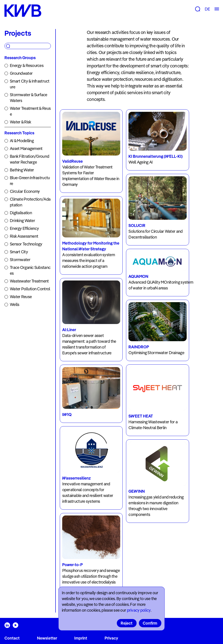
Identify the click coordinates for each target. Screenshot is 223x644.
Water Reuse (21, 297)
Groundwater (21, 73)
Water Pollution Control (30, 289)
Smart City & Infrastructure (30, 84)
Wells (14, 304)
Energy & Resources (27, 65)
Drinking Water (22, 221)
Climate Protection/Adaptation (30, 202)
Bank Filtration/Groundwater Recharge (29, 159)
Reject (127, 623)
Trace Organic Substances (30, 270)
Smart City (19, 252)
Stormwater (20, 260)
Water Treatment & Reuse (30, 111)
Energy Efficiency (24, 228)
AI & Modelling (22, 141)
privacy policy (139, 610)
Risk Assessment (24, 236)
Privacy (111, 638)
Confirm (150, 623)
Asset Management (26, 149)
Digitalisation (21, 213)
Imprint (81, 638)
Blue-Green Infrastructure (30, 181)
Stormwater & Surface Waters (29, 98)
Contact (12, 638)
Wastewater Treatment (29, 281)
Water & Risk (20, 122)
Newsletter (47, 638)
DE (207, 9)
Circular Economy (25, 191)
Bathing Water (22, 170)
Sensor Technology (26, 244)
